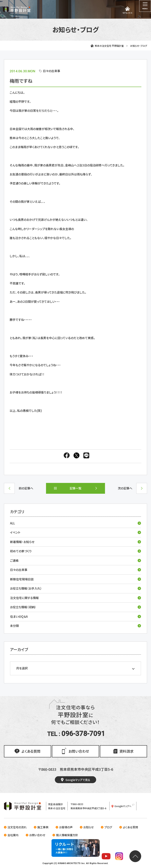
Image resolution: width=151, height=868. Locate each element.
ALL (75, 523)
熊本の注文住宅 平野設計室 (107, 46)
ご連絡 (75, 560)
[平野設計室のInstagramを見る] (119, 857)
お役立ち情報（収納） (75, 607)
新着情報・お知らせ (75, 542)
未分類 (75, 626)
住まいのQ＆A (75, 616)
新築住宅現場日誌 (75, 579)
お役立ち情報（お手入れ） (75, 588)
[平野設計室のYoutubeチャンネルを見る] (106, 857)
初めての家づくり (75, 551)
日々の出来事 (75, 570)
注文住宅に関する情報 (75, 598)
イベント (75, 532)
